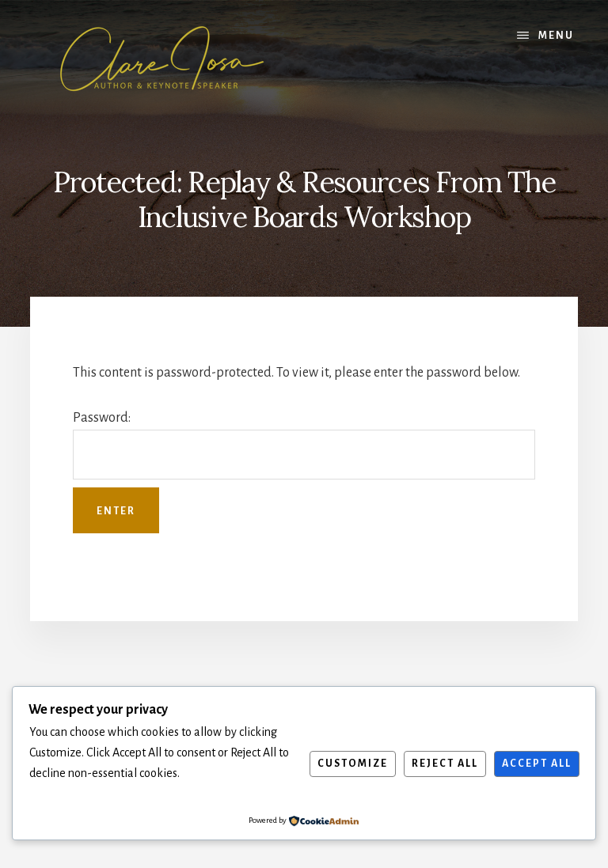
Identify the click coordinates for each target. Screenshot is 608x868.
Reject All (445, 764)
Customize (353, 764)
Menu (556, 36)
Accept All (537, 764)
